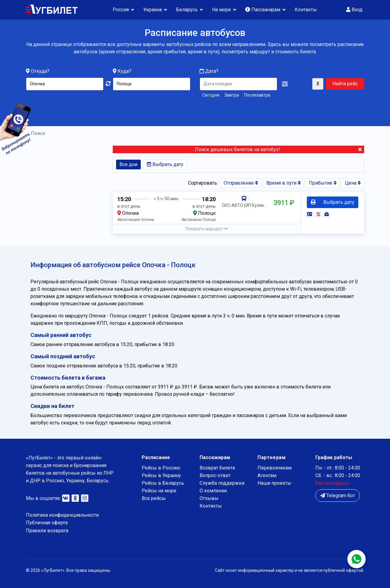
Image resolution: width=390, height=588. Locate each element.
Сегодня (211, 95)
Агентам (267, 475)
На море (222, 10)
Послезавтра (257, 95)
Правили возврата (47, 531)
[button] (285, 84)
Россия (121, 10)
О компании (213, 491)
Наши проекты (274, 483)
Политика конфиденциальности (62, 515)
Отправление (241, 183)
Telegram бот (338, 496)
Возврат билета (217, 468)
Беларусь (187, 10)
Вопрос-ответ (215, 475)
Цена (353, 183)
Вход (354, 10)
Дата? (209, 71)
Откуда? (40, 71)
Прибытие (323, 183)
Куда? (124, 71)
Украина (152, 10)
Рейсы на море (159, 491)
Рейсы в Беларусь (163, 483)
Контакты (306, 10)
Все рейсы (154, 498)
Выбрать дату (165, 164)
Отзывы (209, 498)
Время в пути (284, 183)
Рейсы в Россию (161, 468)
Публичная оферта (47, 523)
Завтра (232, 95)
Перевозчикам (275, 468)
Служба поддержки (222, 483)
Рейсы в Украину (161, 475)
